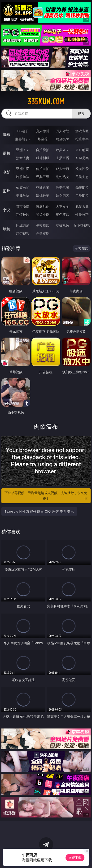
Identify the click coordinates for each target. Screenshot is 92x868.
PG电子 (23, 131)
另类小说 (43, 214)
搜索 (81, 113)
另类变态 (82, 177)
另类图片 (82, 196)
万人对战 (62, 131)
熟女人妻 (23, 158)
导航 (6, 229)
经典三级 (43, 177)
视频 (6, 153)
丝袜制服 (43, 158)
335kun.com (46, 102)
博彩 (6, 134)
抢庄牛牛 (82, 139)
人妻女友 (62, 206)
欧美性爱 (82, 169)
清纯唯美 (43, 196)
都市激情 (23, 206)
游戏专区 (82, 131)
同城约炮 (23, 225)
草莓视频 (62, 225)
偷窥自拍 (23, 188)
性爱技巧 (82, 214)
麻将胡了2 (23, 139)
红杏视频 (23, 233)
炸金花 (43, 139)
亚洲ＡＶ (23, 150)
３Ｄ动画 (82, 150)
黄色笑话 (62, 214)
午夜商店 (43, 225)
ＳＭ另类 (82, 158)
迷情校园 (23, 214)
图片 (6, 191)
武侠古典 (82, 206)
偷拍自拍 (43, 169)
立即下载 (75, 857)
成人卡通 (62, 169)
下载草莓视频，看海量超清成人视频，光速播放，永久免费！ (46, 496)
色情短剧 (43, 233)
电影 (6, 172)
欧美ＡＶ (62, 150)
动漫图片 (82, 188)
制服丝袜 (23, 177)
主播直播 (62, 158)
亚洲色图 (43, 188)
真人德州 (43, 131)
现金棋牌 (62, 139)
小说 (6, 210)
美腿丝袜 (23, 196)
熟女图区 (62, 196)
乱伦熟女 (62, 177)
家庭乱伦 (43, 206)
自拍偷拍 (43, 150)
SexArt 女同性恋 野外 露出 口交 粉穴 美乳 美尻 (39, 511)
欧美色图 (62, 188)
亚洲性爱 (23, 169)
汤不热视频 (82, 225)
